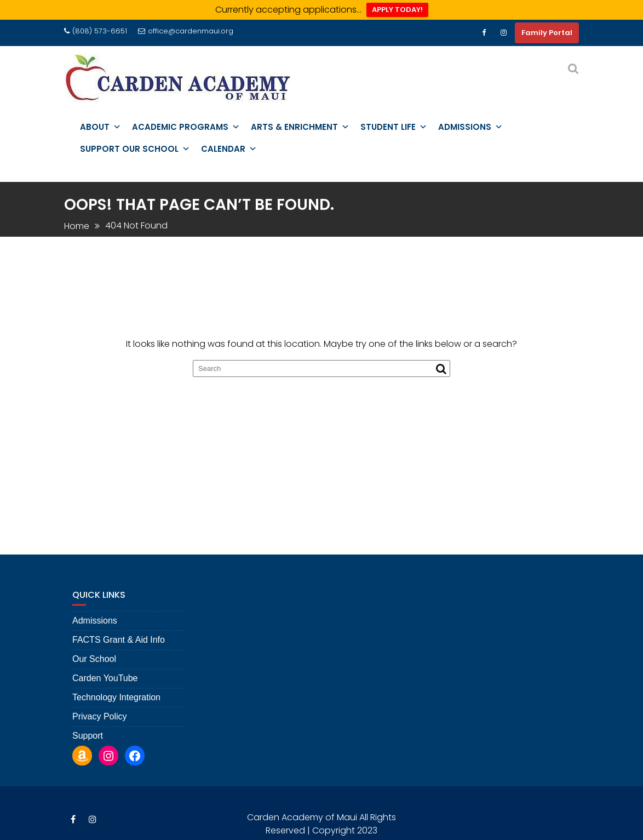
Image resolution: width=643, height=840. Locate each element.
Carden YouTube (105, 684)
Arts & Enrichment (300, 127)
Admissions (470, 127)
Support (88, 741)
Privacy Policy (100, 722)
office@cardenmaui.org (186, 31)
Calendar (229, 149)
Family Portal (547, 33)
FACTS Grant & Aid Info (119, 645)
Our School (94, 664)
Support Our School (135, 149)
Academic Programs (186, 127)
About (101, 127)
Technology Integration (116, 703)
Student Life (394, 127)
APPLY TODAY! (397, 10)
